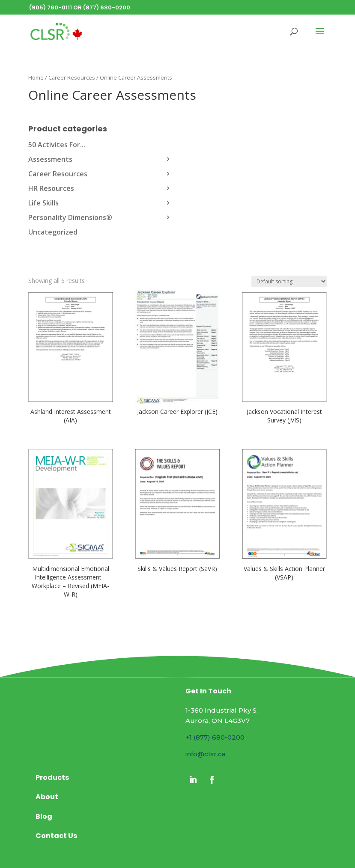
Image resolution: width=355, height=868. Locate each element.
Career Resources (72, 77)
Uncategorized (53, 232)
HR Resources (51, 188)
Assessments (50, 159)
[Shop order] (289, 281)
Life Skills (43, 203)
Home (36, 77)
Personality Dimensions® (70, 217)
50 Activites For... (57, 145)
